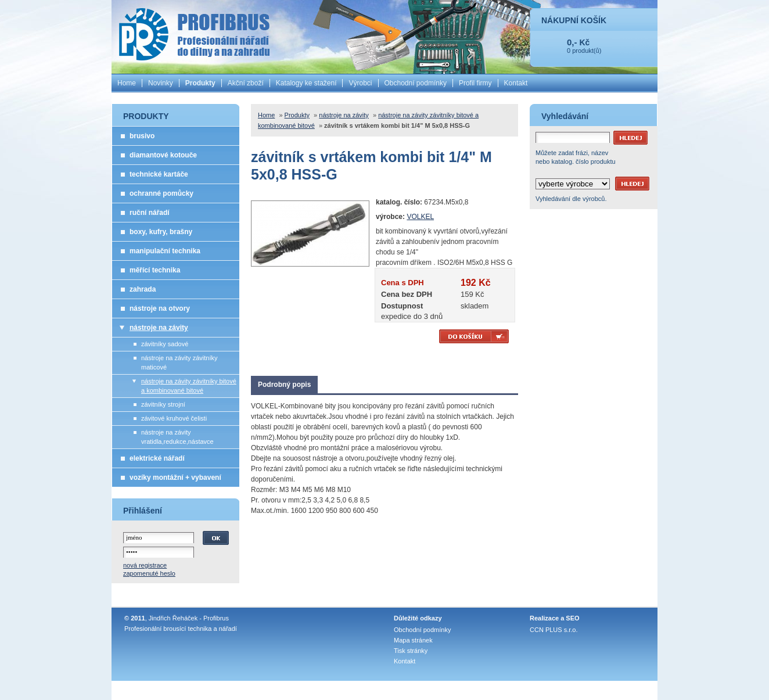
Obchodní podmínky (416, 83)
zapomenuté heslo (149, 573)
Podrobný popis (284, 385)
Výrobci (360, 83)
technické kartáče (159, 174)
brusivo (142, 136)
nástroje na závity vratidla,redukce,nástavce (177, 437)
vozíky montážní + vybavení (175, 478)
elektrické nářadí (157, 458)
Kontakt (516, 83)
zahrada (143, 289)
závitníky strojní (163, 404)
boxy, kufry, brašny (161, 232)
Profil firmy (475, 83)
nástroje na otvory (160, 308)
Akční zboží (246, 83)
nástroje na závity (159, 328)
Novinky (161, 83)
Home (127, 83)
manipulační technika (165, 251)
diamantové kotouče (163, 155)
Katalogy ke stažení (306, 83)
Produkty (200, 83)
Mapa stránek (413, 640)
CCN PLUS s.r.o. (554, 630)
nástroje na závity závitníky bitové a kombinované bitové (189, 386)
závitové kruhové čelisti (174, 418)
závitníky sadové (165, 344)
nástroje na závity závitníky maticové (179, 362)
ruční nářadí (150, 213)
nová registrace (145, 565)
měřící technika (155, 270)
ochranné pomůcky (161, 193)
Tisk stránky (411, 651)
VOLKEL (420, 217)
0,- (572, 42)
